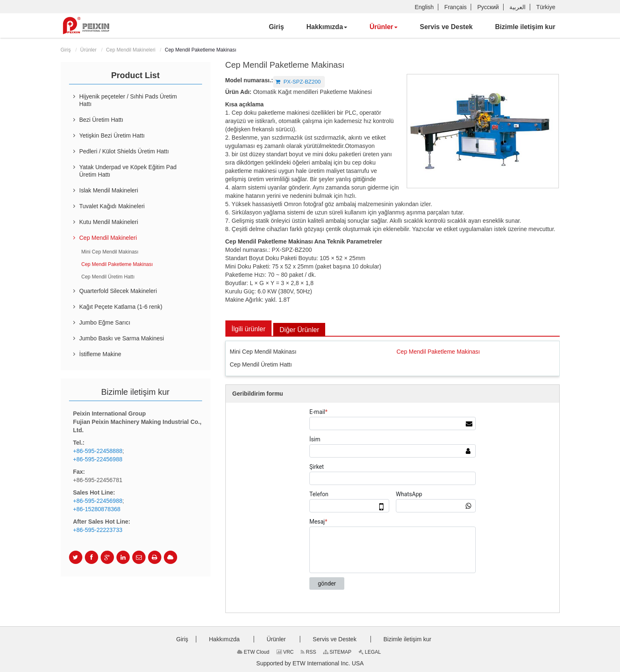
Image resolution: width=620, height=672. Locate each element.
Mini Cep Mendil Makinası (263, 352)
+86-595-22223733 (98, 530)
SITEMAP (337, 652)
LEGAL (370, 652)
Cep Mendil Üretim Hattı (261, 364)
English (424, 7)
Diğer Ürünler (299, 330)
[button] (327, 27)
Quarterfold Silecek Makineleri (118, 291)
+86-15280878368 (97, 509)
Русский (488, 7)
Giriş (66, 50)
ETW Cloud (253, 652)
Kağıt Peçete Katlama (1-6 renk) (121, 307)
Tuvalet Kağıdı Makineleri (112, 206)
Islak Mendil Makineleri (109, 190)
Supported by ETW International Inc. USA (310, 663)
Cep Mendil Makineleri (131, 50)
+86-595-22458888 (98, 451)
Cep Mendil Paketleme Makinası (438, 352)
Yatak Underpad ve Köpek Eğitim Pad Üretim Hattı (128, 171)
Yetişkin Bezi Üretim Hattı (112, 135)
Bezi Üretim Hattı (101, 120)
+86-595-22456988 (98, 459)
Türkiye (546, 7)
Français (456, 7)
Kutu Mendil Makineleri (109, 222)
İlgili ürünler (249, 329)
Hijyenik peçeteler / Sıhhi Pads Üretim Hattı (128, 100)
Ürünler (88, 50)
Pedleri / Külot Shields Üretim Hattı (124, 151)
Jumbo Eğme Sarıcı (105, 322)
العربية (517, 7)
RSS (308, 652)
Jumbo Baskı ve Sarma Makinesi (122, 338)
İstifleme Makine (100, 354)
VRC (285, 652)
